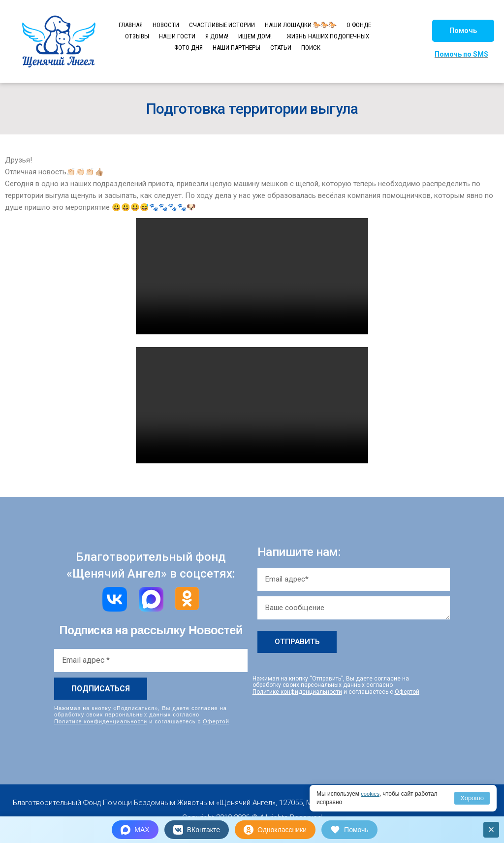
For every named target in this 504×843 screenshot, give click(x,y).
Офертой (216, 721)
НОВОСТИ (166, 25)
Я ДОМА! (217, 36)
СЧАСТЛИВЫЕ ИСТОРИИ (222, 25)
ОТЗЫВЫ (137, 36)
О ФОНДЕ (359, 25)
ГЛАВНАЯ (131, 25)
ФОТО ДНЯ (189, 48)
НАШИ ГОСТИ (177, 36)
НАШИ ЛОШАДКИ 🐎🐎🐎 (301, 25)
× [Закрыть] (491, 829)
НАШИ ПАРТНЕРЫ (236, 48)
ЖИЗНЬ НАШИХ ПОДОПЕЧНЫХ (328, 36)
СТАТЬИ (281, 48)
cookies (371, 794)
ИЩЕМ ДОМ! (255, 36)
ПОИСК (311, 48)
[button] (463, 31)
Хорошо (472, 798)
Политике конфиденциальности (101, 721)
